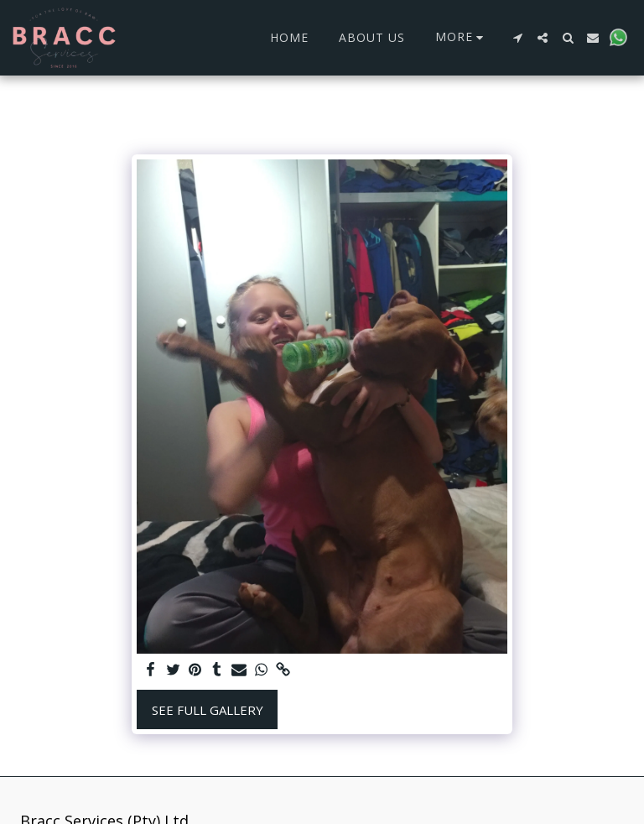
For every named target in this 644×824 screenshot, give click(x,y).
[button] (517, 38)
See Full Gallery (208, 710)
